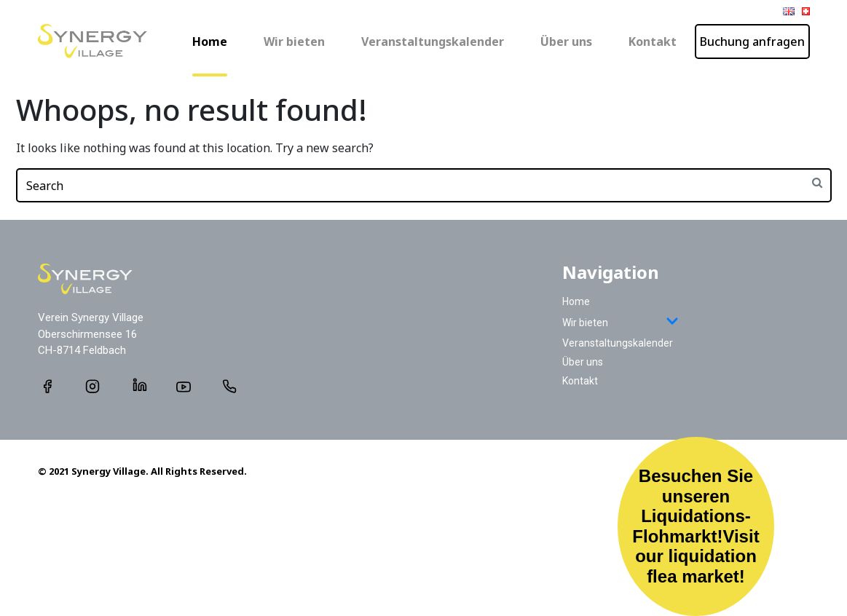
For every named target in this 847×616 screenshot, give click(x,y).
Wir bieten (294, 42)
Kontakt (653, 42)
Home (210, 42)
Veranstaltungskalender (433, 42)
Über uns (566, 42)
